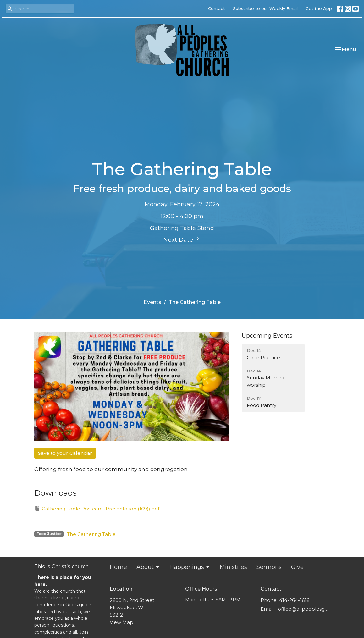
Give (297, 567)
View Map (121, 622)
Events (152, 302)
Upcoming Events (267, 336)
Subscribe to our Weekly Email (265, 8)
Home (118, 567)
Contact (217, 8)
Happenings (190, 567)
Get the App (319, 8)
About (148, 567)
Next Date (182, 239)
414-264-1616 (294, 600)
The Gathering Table (91, 534)
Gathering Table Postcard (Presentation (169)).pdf (97, 508)
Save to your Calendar (65, 453)
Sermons (269, 567)
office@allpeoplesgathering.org (304, 609)
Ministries (233, 567)
